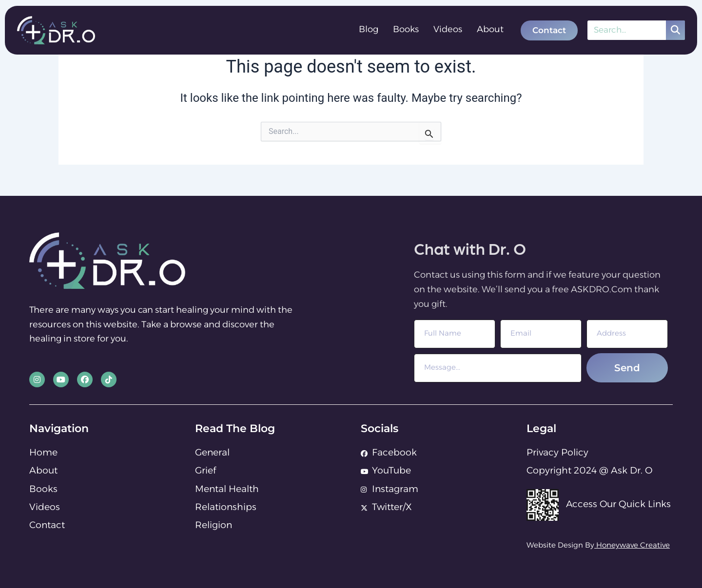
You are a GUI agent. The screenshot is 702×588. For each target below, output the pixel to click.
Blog (369, 30)
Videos (448, 30)
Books (406, 30)
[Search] (675, 30)
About (490, 30)
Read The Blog (235, 428)
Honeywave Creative (633, 546)
